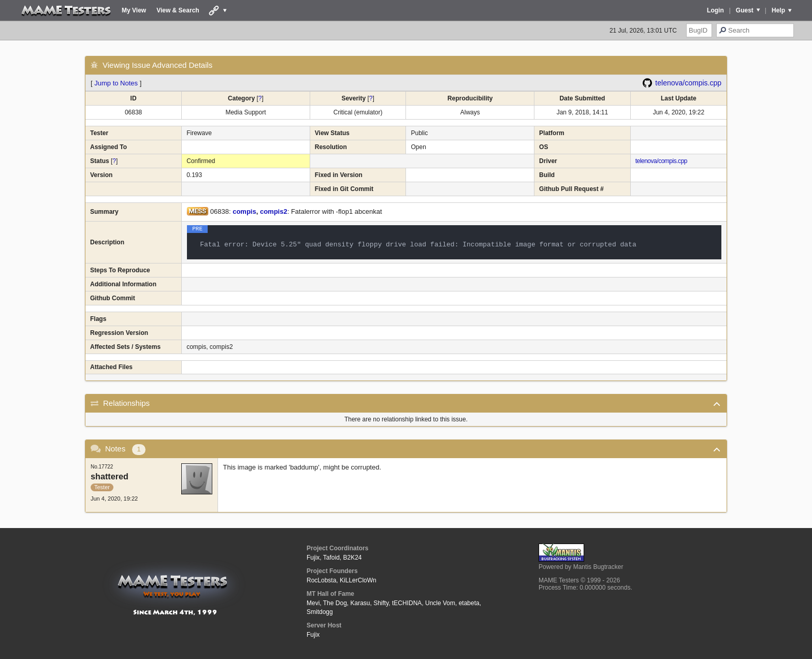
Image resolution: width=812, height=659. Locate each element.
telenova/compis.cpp (688, 83)
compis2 (274, 211)
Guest (745, 10)
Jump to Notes (116, 83)
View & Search (178, 10)
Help (778, 10)
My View (134, 10)
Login (715, 10)
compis (244, 211)
